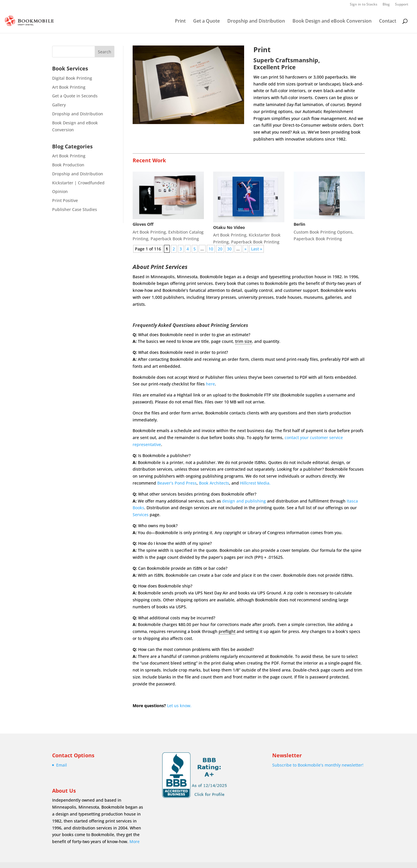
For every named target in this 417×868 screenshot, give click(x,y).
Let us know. (179, 706)
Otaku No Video (229, 227)
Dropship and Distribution (256, 21)
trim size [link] (244, 341)
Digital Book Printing (72, 78)
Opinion (60, 191)
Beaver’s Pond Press (177, 483)
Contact (388, 21)
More (135, 841)
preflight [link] (227, 631)
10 (211, 249)
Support (402, 5)
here (210, 384)
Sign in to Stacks (364, 5)
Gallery (59, 105)
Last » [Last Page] (257, 249)
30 (229, 249)
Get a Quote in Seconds (75, 96)
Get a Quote (206, 21)
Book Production (68, 165)
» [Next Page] (245, 249)
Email (62, 765)
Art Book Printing (69, 87)
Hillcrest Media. (255, 483)
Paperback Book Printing (175, 239)
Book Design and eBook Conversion (332, 21)
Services (141, 515)
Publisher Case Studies (75, 209)
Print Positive (65, 200)
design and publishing (244, 501)
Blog (386, 5)
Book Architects (214, 483)
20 (220, 249)
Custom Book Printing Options (323, 232)
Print (180, 21)
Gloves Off (143, 224)
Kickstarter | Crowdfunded (78, 183)
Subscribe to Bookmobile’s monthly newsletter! (318, 765)
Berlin (299, 224)
